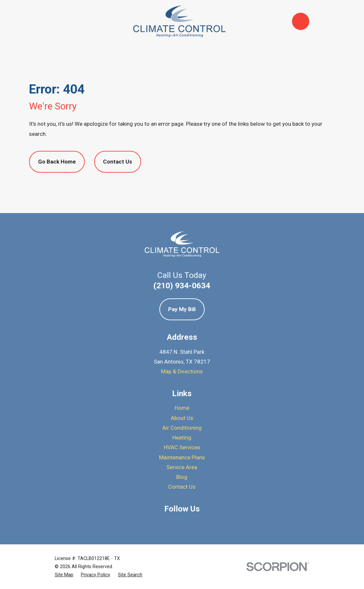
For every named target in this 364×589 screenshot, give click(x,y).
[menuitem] (64, 575)
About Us (182, 418)
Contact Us (117, 162)
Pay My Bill (182, 309)
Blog (182, 477)
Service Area (182, 467)
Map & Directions (182, 371)
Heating (182, 438)
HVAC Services (182, 447)
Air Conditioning (182, 428)
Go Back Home (57, 162)
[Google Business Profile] (165, 523)
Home (182, 408)
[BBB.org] (199, 523)
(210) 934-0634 (182, 286)
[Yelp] (182, 523)
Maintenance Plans (182, 457)
